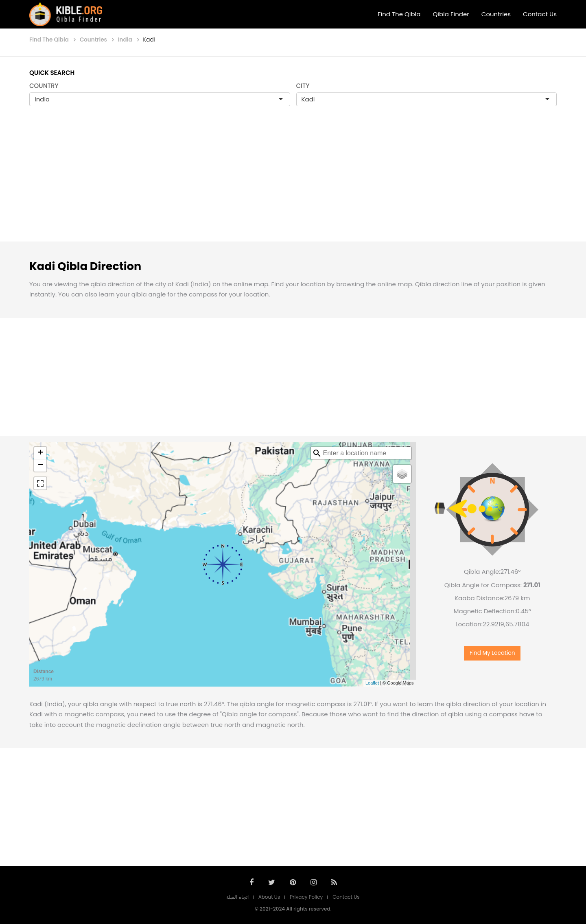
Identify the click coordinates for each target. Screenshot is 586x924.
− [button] (40, 465)
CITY (303, 86)
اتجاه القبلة (237, 897)
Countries (496, 14)
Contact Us (540, 14)
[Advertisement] (293, 182)
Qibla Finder (451, 14)
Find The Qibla (399, 14)
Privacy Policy (306, 897)
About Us (269, 897)
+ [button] (40, 453)
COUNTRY (44, 86)
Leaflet (372, 683)
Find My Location (492, 653)
